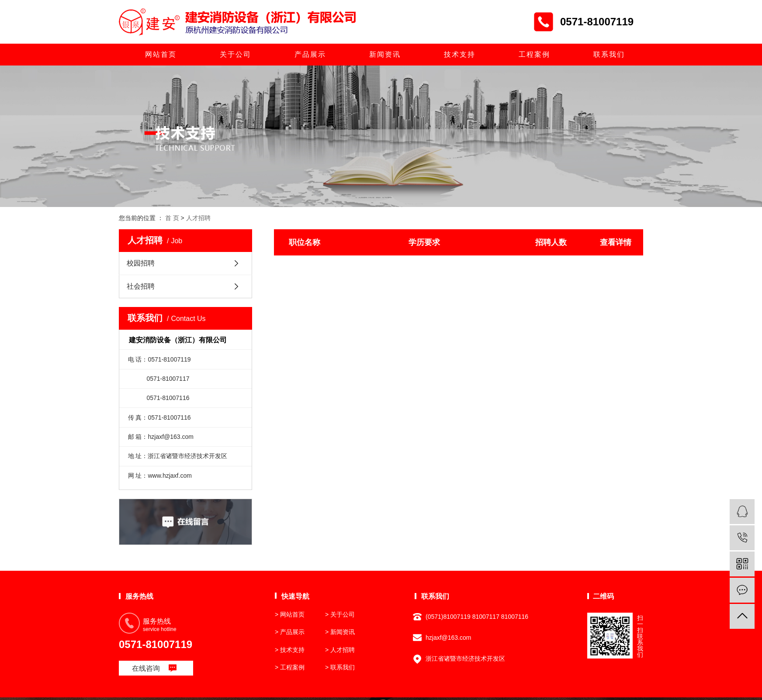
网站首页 (161, 54)
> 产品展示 (290, 632)
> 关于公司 (340, 614)
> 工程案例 (290, 667)
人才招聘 (198, 218)
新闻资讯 (385, 54)
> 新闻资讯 (340, 632)
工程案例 (534, 54)
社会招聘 (141, 286)
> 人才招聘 (340, 650)
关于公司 (236, 54)
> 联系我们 (340, 667)
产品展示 (310, 54)
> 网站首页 (290, 614)
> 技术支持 (290, 650)
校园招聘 (141, 263)
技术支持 (460, 54)
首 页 (172, 218)
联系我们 (609, 54)
